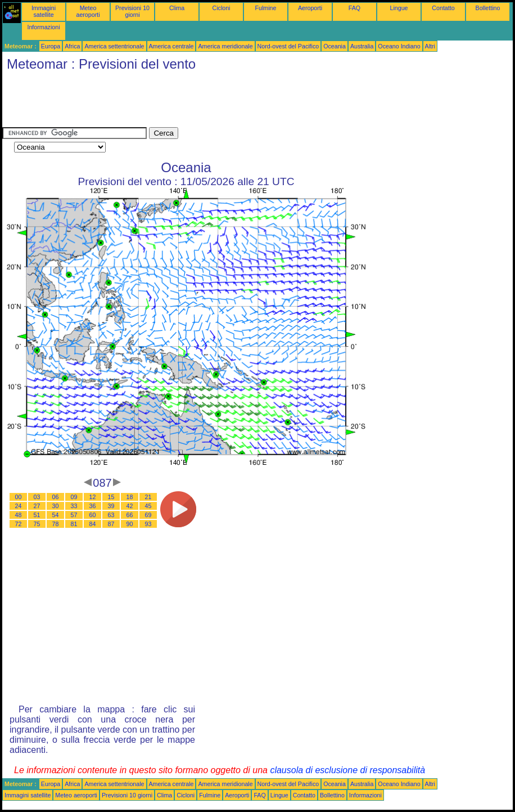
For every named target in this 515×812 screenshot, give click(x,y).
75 (37, 524)
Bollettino (488, 8)
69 (148, 515)
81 (74, 524)
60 (93, 515)
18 (130, 497)
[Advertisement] (207, 102)
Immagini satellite (44, 11)
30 (56, 506)
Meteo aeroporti (88, 11)
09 (74, 497)
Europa (51, 46)
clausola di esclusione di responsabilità (347, 770)
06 (56, 497)
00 (19, 497)
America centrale (171, 46)
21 (148, 497)
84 (93, 524)
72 (19, 524)
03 (37, 497)
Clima (177, 8)
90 (130, 524)
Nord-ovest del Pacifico (288, 46)
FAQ (354, 8)
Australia (362, 46)
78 (56, 524)
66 (130, 515)
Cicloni (222, 8)
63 (111, 515)
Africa (72, 46)
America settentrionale (114, 46)
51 (37, 515)
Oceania (335, 46)
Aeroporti (310, 8)
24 (19, 506)
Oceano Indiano (399, 46)
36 (93, 506)
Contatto (443, 8)
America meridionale (225, 46)
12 (93, 497)
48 (19, 515)
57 (74, 515)
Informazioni (43, 27)
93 (148, 524)
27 (37, 506)
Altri (430, 46)
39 (111, 506)
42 (130, 506)
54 (56, 515)
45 (148, 506)
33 (74, 506)
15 (111, 497)
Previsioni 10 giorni (132, 11)
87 (111, 524)
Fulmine (266, 8)
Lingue (399, 8)
